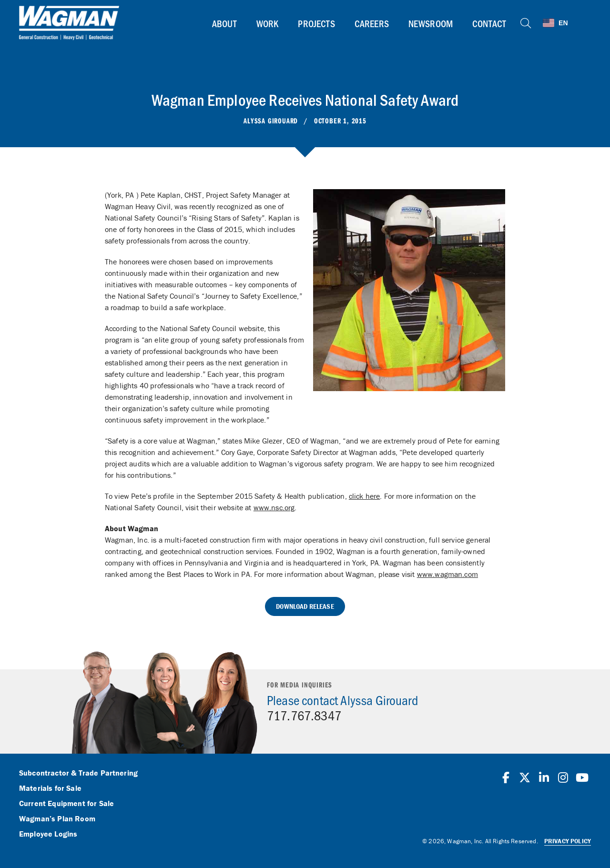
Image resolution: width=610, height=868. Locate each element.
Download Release (305, 606)
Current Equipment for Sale (66, 804)
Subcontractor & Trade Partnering (78, 773)
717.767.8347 (304, 715)
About (224, 23)
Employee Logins (48, 834)
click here (365, 496)
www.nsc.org (274, 507)
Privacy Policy (568, 841)
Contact (489, 23)
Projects (316, 23)
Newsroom (430, 23)
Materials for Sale (50, 788)
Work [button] (267, 23)
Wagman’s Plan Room (57, 819)
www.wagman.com (447, 574)
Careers (371, 23)
